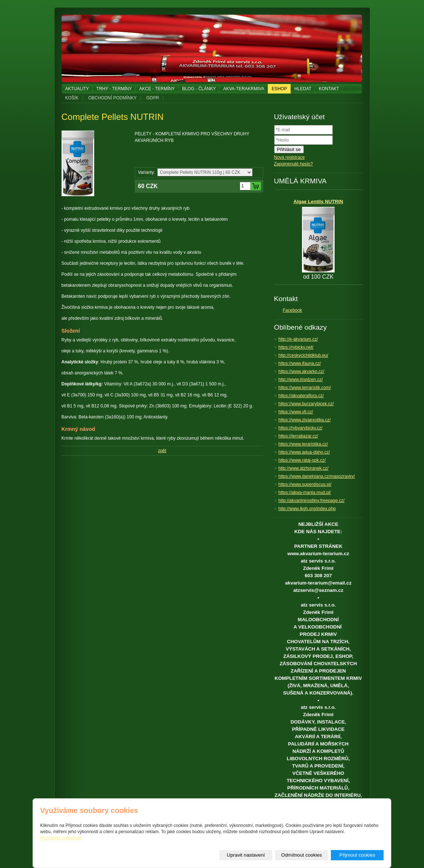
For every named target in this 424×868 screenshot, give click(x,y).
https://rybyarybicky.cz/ (301, 428)
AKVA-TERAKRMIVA (244, 89)
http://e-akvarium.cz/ (298, 339)
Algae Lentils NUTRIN (318, 202)
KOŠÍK (72, 98)
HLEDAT (303, 89)
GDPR (153, 98)
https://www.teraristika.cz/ (303, 444)
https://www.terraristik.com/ (305, 388)
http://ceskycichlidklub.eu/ (303, 355)
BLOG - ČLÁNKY (199, 89)
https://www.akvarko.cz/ (301, 371)
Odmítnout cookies (301, 855)
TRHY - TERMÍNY (114, 89)
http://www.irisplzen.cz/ (301, 380)
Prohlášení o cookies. (61, 838)
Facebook (293, 310)
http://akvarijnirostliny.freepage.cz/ (312, 501)
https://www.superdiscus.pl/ (305, 484)
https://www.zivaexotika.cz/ (305, 420)
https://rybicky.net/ (296, 347)
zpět (162, 451)
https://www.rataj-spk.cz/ (302, 460)
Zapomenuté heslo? (294, 164)
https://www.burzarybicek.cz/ (306, 404)
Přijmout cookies (357, 855)
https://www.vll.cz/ (296, 412)
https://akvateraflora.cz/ (301, 396)
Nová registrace (290, 157)
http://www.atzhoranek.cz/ (304, 468)
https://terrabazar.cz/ (298, 436)
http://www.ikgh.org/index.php (307, 509)
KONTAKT (329, 89)
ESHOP (279, 89)
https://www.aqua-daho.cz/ (304, 452)
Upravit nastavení (246, 855)
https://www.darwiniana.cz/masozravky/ (317, 476)
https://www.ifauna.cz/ (300, 363)
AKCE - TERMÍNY (157, 89)
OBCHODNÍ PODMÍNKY (113, 98)
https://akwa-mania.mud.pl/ (305, 492)
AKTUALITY (77, 89)
